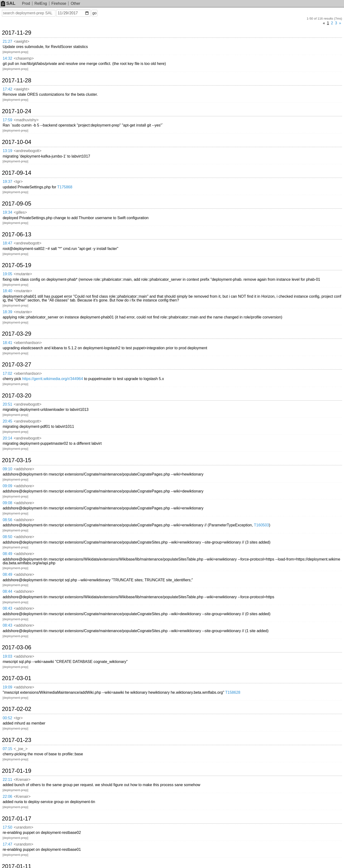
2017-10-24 (17, 111)
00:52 (7, 718)
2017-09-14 (17, 173)
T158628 (233, 692)
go (94, 13)
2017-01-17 (17, 819)
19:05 (7, 274)
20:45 (7, 421)
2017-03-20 (17, 396)
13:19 (7, 151)
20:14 (7, 438)
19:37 (7, 182)
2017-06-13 (17, 234)
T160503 (261, 525)
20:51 (7, 404)
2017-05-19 (17, 265)
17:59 (7, 120)
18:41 (7, 343)
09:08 (7, 503)
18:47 (7, 243)
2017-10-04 (17, 142)
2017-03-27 (17, 365)
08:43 (7, 608)
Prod (26, 3)
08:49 (7, 554)
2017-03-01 (17, 678)
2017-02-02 (17, 709)
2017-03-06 (17, 647)
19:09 (7, 687)
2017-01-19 (17, 771)
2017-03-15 (17, 460)
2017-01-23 (17, 740)
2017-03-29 (17, 334)
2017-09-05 (17, 204)
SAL (8, 3)
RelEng (41, 3)
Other (75, 3)
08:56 (7, 520)
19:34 (7, 212)
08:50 (7, 537)
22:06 (7, 797)
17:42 (7, 89)
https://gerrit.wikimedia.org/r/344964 (53, 379)
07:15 (7, 749)
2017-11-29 (17, 33)
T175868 (65, 187)
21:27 (7, 41)
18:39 (7, 312)
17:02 (7, 373)
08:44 (7, 591)
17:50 (7, 827)
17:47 (7, 844)
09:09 (7, 486)
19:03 (7, 656)
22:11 (7, 780)
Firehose (59, 3)
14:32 (7, 58)
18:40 (7, 291)
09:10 (7, 469)
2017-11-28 (17, 80)
